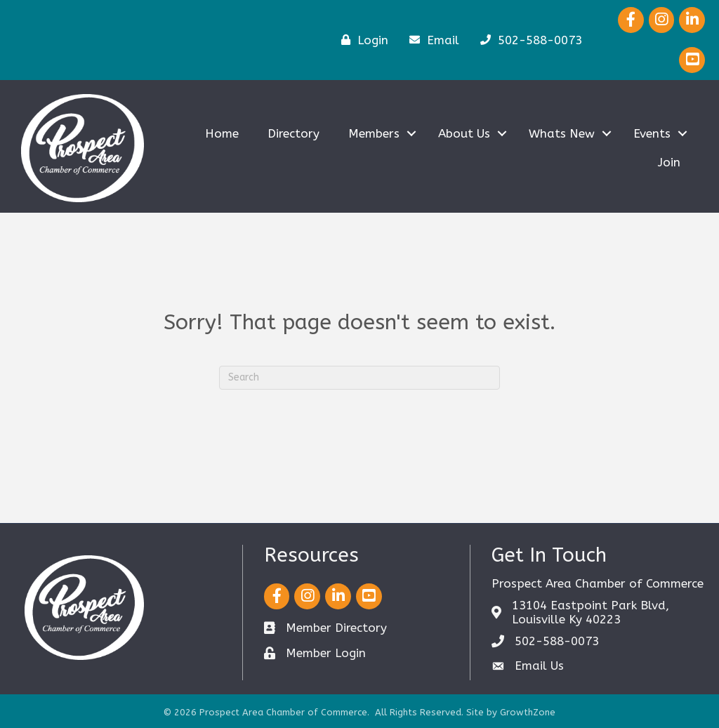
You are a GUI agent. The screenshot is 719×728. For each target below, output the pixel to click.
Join (669, 162)
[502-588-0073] (528, 40)
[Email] (431, 40)
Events (652, 133)
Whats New (562, 133)
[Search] (359, 378)
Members (374, 133)
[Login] (361, 40)
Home (222, 133)
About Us (464, 133)
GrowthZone (528, 712)
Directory (293, 133)
